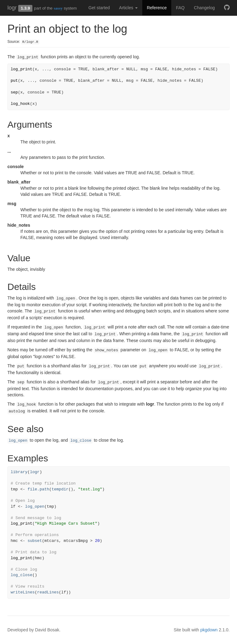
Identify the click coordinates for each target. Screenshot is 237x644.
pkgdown (209, 630)
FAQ (180, 8)
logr (12, 8)
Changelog (204, 8)
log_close (81, 441)
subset (35, 541)
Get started (99, 8)
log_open (18, 441)
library (19, 472)
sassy (58, 8)
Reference (157, 8)
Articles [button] (128, 8)
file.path (38, 489)
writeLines (23, 592)
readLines (48, 592)
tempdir (60, 489)
